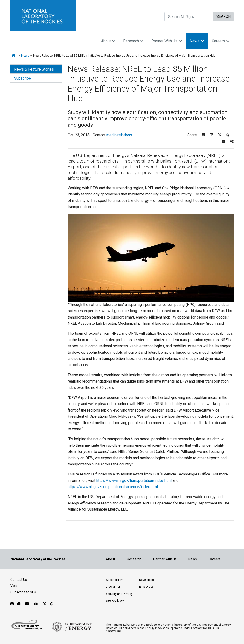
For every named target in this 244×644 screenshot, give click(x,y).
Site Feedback (115, 601)
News (197, 41)
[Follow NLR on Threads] (52, 604)
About (108, 41)
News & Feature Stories (34, 69)
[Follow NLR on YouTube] (36, 604)
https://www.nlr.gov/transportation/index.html (134, 481)
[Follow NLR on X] (44, 604)
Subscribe (23, 78)
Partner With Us (167, 41)
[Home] (14, 56)
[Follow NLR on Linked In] (28, 604)
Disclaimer (113, 587)
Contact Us (19, 580)
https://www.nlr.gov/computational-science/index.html (113, 487)
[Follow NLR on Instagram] (20, 604)
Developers (147, 580)
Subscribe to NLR (23, 592)
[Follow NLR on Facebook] (12, 604)
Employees (146, 587)
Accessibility (114, 580)
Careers (221, 41)
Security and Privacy (119, 594)
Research (133, 41)
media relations (119, 135)
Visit (14, 586)
